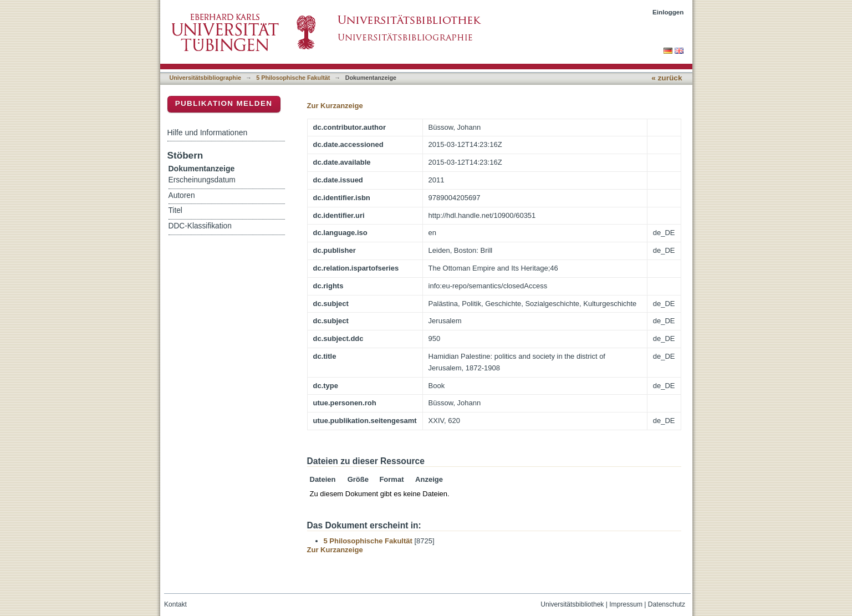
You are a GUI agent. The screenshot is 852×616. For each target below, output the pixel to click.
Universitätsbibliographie (205, 78)
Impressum (626, 604)
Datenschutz (667, 604)
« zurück (667, 78)
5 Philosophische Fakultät (293, 78)
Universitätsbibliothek (572, 604)
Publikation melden (224, 103)
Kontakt (175, 604)
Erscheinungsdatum (202, 180)
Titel (175, 210)
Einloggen (668, 12)
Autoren (182, 195)
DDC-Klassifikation (200, 226)
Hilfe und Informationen (208, 133)
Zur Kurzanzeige (335, 106)
